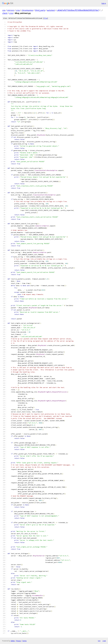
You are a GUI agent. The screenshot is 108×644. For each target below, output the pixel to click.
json (104, 641)
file (46, 18)
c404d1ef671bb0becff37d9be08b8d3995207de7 (78, 10)
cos (4, 10)
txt (99, 641)
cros (18, 10)
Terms (24, 641)
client (5, 13)
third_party (40, 10)
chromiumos (27, 10)
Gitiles (13, 641)
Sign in (104, 3)
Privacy (18, 641)
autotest (51, 10)
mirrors (11, 10)
